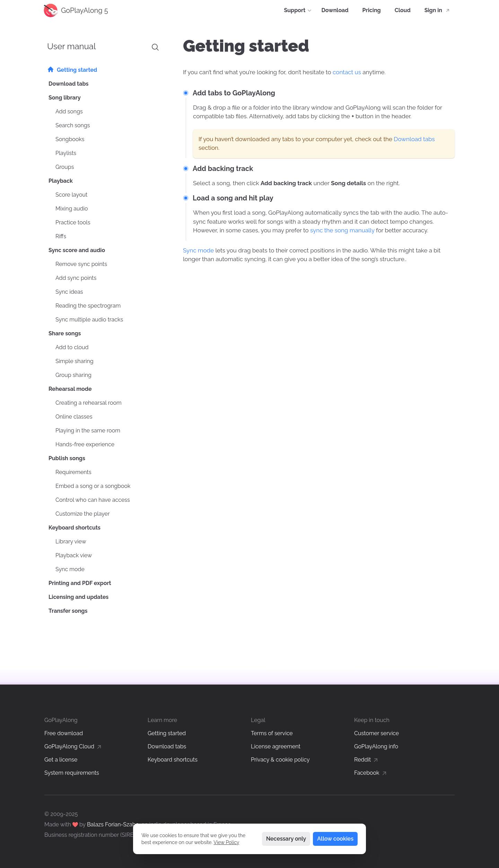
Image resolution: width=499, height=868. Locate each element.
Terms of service (272, 733)
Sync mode (198, 250)
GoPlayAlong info (376, 746)
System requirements (72, 773)
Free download (64, 733)
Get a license (61, 760)
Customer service (377, 733)
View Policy (226, 842)
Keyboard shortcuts (173, 760)
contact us (347, 72)
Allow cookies (335, 839)
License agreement (276, 746)
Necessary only (286, 839)
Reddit (367, 760)
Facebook (371, 773)
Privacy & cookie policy (280, 760)
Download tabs (414, 139)
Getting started (167, 733)
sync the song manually (342, 230)
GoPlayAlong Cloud (73, 746)
